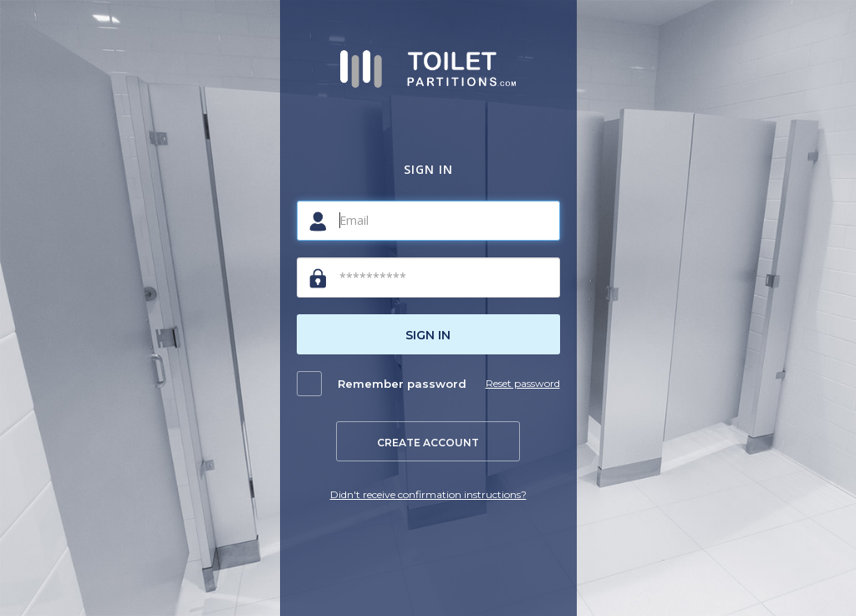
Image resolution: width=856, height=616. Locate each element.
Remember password (402, 384)
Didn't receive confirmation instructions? (428, 494)
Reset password (523, 383)
